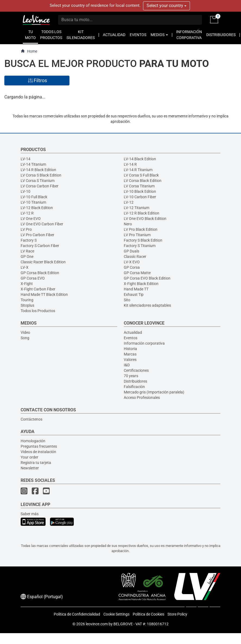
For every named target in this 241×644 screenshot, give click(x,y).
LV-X (25, 267)
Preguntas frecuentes (39, 446)
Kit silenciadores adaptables (147, 305)
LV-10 (26, 191)
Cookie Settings (116, 614)
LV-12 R (27, 213)
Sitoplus (27, 305)
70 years (131, 376)
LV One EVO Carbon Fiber (42, 224)
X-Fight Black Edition (141, 284)
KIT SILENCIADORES (81, 35)
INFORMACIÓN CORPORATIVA (189, 35)
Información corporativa (144, 343)
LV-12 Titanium (137, 208)
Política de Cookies (148, 614)
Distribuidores (135, 381)
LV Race (27, 251)
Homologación (33, 441)
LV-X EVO (132, 262)
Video (25, 332)
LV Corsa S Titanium (38, 181)
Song (25, 338)
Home (29, 51)
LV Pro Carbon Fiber (37, 235)
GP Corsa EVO (33, 278)
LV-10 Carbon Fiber (140, 197)
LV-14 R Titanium (138, 170)
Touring (27, 300)
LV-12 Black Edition (37, 208)
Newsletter (30, 468)
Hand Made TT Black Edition (44, 294)
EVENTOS (138, 35)
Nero (128, 224)
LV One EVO (31, 219)
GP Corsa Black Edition (40, 273)
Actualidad (133, 332)
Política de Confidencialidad (77, 614)
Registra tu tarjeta (36, 463)
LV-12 (129, 202)
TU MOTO (30, 35)
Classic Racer (135, 257)
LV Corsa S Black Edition (41, 175)
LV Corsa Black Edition (143, 181)
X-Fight (27, 284)
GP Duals (131, 251)
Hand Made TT (136, 289)
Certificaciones (136, 370)
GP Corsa (132, 267)
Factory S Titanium (140, 246)
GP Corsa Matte (137, 273)
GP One (27, 257)
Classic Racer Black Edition (43, 262)
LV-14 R (130, 164)
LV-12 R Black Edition (142, 213)
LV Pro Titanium (137, 235)
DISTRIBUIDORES (221, 35)
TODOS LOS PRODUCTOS (51, 35)
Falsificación (134, 387)
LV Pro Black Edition (141, 229)
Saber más (30, 514)
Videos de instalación (38, 452)
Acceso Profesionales (142, 398)
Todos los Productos (38, 311)
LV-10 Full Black (34, 197)
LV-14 (26, 159)
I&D (127, 365)
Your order (29, 457)
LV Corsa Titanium (139, 186)
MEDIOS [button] (159, 35)
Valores (130, 360)
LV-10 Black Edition (140, 191)
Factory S (29, 240)
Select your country (167, 6)
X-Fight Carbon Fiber (38, 289)
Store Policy (177, 614)
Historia (130, 349)
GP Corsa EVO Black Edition (147, 278)
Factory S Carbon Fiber (40, 246)
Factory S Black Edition (143, 240)
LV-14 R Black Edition (38, 170)
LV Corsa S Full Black (141, 175)
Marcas (130, 354)
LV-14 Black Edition (140, 159)
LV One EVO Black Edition (145, 219)
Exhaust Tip (134, 294)
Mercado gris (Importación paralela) (154, 392)
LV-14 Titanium (33, 164)
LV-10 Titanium (33, 202)
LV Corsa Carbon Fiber (39, 186)
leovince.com (97, 624)
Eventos (131, 338)
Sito (127, 300)
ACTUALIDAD (114, 35)
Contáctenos (31, 419)
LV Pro (26, 229)
